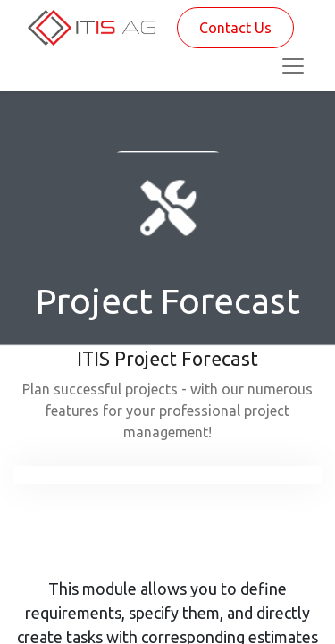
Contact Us (235, 28)
